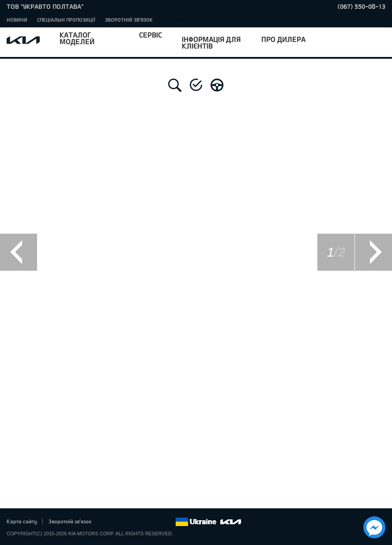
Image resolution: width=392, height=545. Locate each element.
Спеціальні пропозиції (66, 20)
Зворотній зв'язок (129, 20)
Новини (17, 20)
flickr (169, 522)
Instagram (156, 522)
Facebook (108, 522)
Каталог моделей (77, 38)
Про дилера (283, 39)
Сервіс (151, 35)
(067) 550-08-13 (362, 6)
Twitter (120, 522)
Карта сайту (22, 521)
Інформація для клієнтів (211, 42)
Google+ (132, 522)
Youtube (144, 522)
